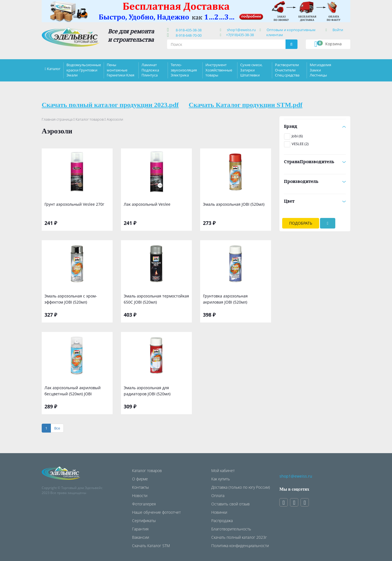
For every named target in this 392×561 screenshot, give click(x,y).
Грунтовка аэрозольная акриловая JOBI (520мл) (225, 299)
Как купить (221, 479)
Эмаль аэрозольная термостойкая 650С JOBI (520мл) (156, 299)
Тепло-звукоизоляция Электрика (184, 70)
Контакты (140, 487)
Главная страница (57, 119)
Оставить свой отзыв (230, 504)
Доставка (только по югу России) (241, 487)
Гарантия (140, 529)
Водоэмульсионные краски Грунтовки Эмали (84, 70)
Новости (140, 496)
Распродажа (222, 521)
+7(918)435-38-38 (240, 35)
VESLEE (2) (300, 144)
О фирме (140, 479)
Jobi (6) (297, 136)
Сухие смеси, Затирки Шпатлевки (251, 70)
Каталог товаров (90, 119)
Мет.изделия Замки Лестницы (320, 70)
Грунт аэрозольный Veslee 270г (74, 204)
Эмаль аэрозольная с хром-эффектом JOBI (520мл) (71, 299)
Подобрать (301, 223)
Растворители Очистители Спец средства (287, 70)
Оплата (218, 496)
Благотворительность (231, 529)
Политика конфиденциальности (240, 546)
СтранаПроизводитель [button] (315, 162)
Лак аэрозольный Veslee (147, 204)
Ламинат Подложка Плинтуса (150, 70)
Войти (338, 30)
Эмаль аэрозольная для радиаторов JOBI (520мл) (147, 391)
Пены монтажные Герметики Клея (121, 70)
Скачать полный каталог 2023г (239, 537)
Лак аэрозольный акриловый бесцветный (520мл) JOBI (73, 391)
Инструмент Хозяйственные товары (219, 70)
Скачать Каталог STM (151, 546)
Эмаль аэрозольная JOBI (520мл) (234, 204)
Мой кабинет (223, 471)
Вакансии (141, 537)
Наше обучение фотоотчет (156, 512)
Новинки (219, 512)
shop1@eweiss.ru (241, 30)
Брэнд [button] (315, 126)
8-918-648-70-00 (188, 35)
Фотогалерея (144, 504)
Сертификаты (144, 521)
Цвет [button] (315, 201)
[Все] (57, 428)
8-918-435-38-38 (188, 30)
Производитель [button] (315, 181)
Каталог (54, 69)
